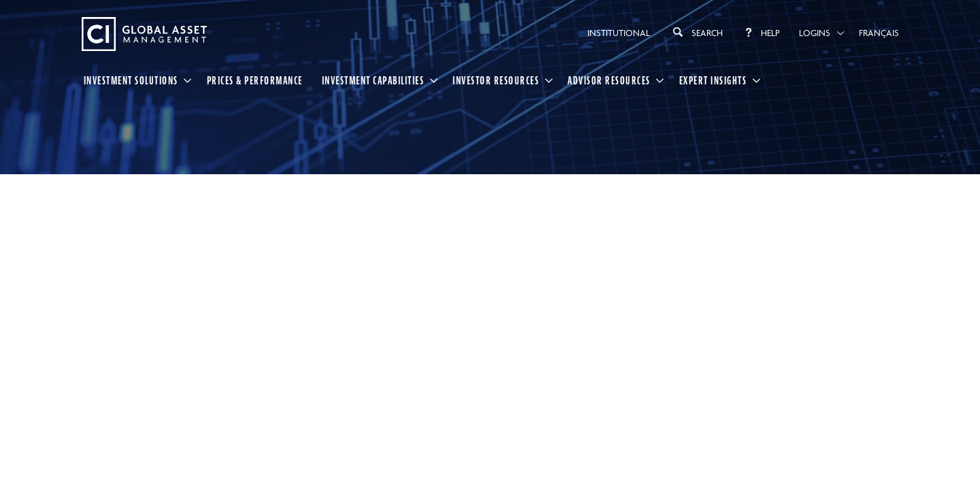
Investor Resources (496, 80)
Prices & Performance (255, 80)
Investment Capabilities (373, 80)
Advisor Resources (609, 80)
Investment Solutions (131, 80)
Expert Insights (713, 80)
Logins (815, 33)
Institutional (619, 33)
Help (761, 33)
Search (696, 32)
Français (879, 33)
